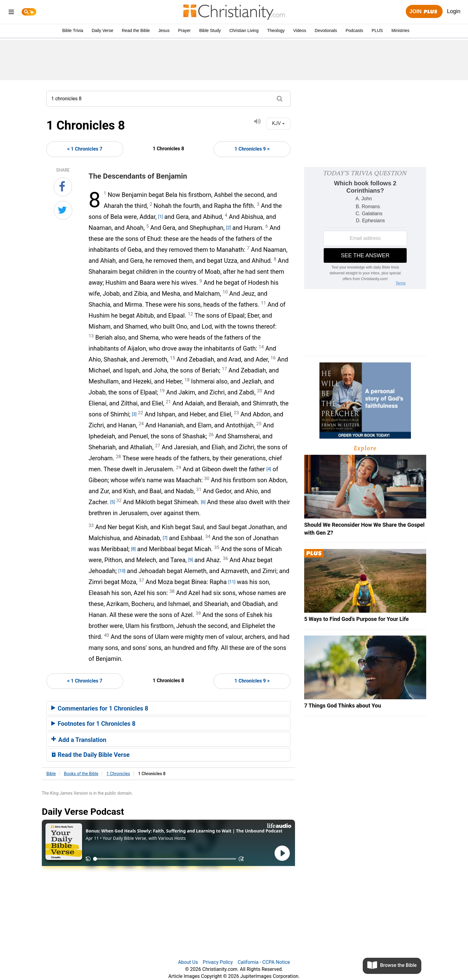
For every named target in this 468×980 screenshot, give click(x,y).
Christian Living (244, 30)
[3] (134, 414)
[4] (269, 469)
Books (81, 774)
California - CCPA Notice (264, 962)
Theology (276, 30)
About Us (188, 962)
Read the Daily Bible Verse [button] (90, 755)
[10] (122, 571)
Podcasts (355, 30)
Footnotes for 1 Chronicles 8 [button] (93, 724)
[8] (133, 549)
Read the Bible (136, 30)
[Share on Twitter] (63, 210)
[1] (160, 217)
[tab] (168, 708)
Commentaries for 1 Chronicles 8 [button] (100, 708)
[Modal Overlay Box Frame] (365, 228)
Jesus (164, 30)
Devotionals (326, 30)
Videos (300, 30)
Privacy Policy (218, 962)
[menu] (11, 13)
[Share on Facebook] (63, 187)
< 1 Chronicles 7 (85, 149)
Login (454, 11)
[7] (165, 538)
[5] (112, 502)
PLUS (377, 30)
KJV (278, 123)
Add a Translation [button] (79, 740)
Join (424, 12)
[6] (203, 502)
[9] (191, 560)
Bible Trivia (73, 30)
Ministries (400, 30)
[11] (232, 582)
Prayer (184, 30)
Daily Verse (102, 30)
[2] (228, 228)
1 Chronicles (118, 774)
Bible (51, 774)
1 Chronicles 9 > (252, 149)
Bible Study (210, 30)
